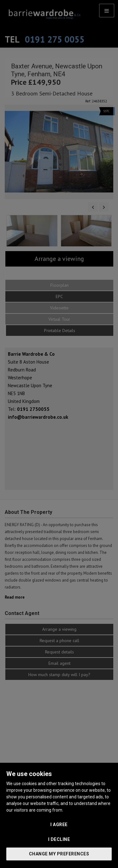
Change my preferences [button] (59, 854)
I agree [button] (59, 825)
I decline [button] (59, 839)
